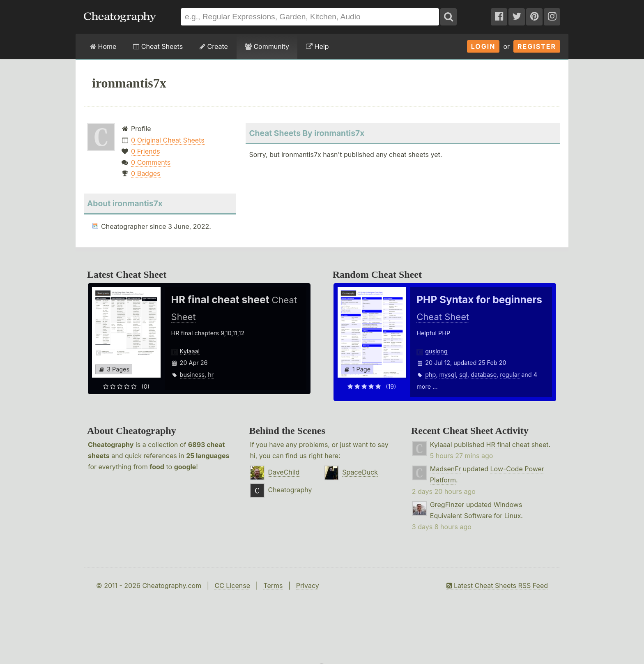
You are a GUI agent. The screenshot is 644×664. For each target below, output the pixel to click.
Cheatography (111, 445)
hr (211, 375)
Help (317, 46)
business (192, 375)
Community (267, 46)
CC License (232, 586)
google (185, 467)
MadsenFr (445, 469)
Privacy (308, 586)
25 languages (208, 456)
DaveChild (284, 472)
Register (537, 46)
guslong (436, 351)
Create (214, 46)
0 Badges (146, 173)
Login (483, 46)
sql (463, 375)
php (430, 375)
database (484, 375)
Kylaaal (190, 351)
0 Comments (151, 162)
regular (510, 375)
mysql (448, 375)
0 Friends (146, 151)
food (157, 467)
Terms (273, 586)
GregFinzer (447, 505)
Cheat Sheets (158, 46)
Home (103, 46)
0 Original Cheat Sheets (168, 140)
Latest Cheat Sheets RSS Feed (497, 586)
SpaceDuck (360, 472)
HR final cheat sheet (517, 445)
